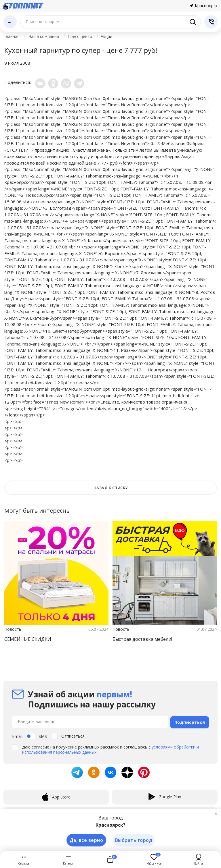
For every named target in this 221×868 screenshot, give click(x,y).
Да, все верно (86, 840)
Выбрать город (134, 840)
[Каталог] (10, 22)
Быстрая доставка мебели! (142, 639)
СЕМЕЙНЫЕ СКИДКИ (28, 639)
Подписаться (190, 721)
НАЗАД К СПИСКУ (111, 488)
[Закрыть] (216, 813)
